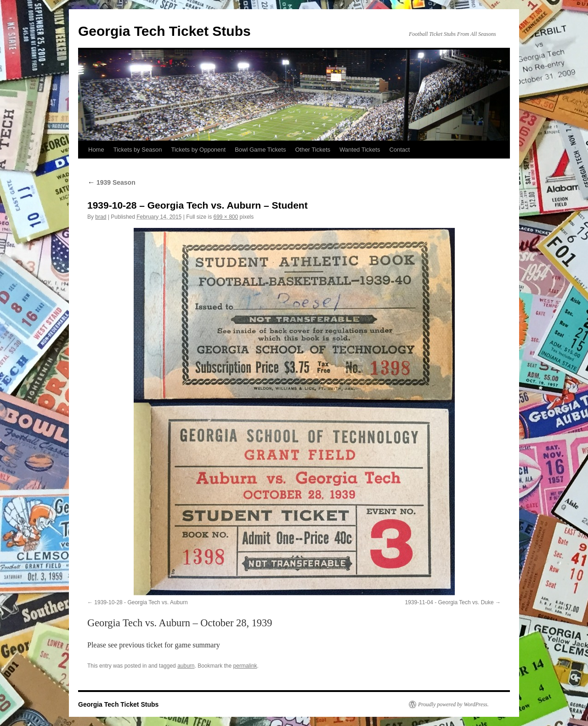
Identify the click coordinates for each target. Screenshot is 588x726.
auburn (186, 666)
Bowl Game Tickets (260, 150)
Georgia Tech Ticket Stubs (164, 31)
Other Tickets (313, 150)
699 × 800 (226, 217)
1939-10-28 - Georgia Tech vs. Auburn (141, 602)
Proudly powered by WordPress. (453, 704)
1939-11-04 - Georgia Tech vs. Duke (449, 602)
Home (96, 150)
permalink (245, 666)
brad (101, 217)
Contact (399, 150)
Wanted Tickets (360, 150)
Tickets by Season (138, 150)
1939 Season (111, 182)
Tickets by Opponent (198, 150)
